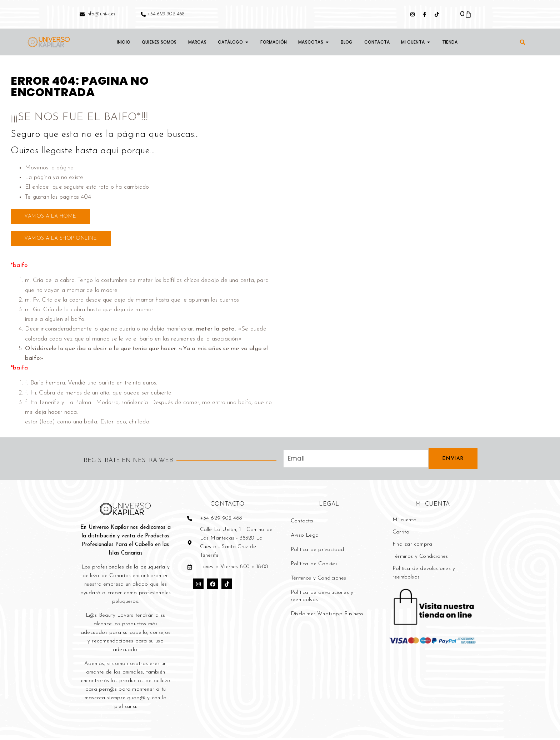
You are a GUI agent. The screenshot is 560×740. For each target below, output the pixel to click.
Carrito (401, 534)
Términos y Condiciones (318, 580)
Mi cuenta (404, 522)
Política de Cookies (314, 566)
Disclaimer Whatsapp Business (327, 616)
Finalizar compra (412, 547)
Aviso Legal (305, 538)
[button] (522, 42)
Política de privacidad (317, 552)
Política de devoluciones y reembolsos (322, 598)
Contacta (302, 523)
